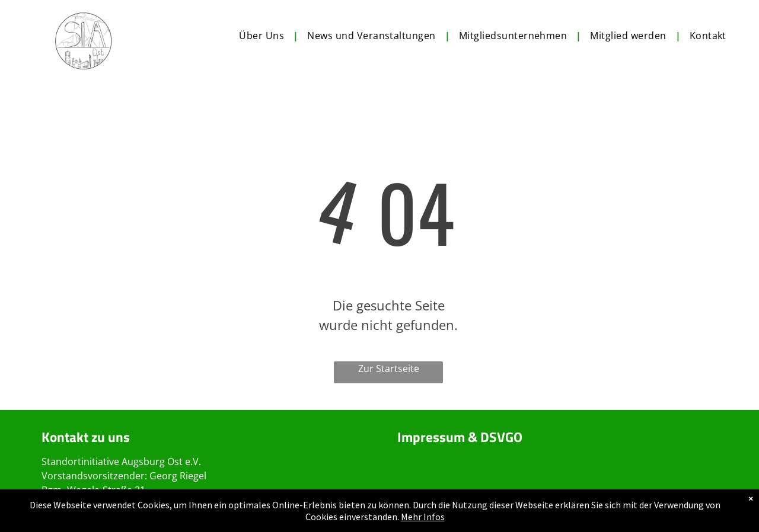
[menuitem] (264, 36)
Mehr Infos (423, 517)
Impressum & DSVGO (460, 437)
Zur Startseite (389, 368)
